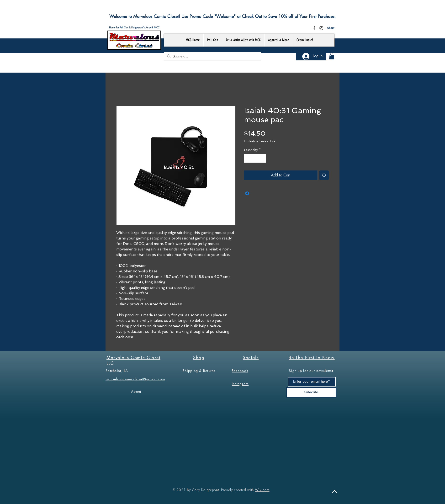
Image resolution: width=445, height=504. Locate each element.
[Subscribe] (311, 392)
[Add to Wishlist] (324, 175)
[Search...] (212, 57)
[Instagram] (321, 28)
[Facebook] (314, 28)
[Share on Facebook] (247, 193)
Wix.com (262, 490)
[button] (332, 56)
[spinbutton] (255, 158)
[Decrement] (248, 158)
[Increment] (262, 158)
